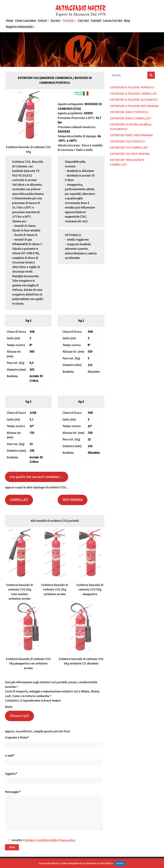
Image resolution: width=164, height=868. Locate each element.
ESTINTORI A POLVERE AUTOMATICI (134, 100)
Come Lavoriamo (26, 21)
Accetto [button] (120, 864)
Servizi (55, 21)
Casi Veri (83, 21)
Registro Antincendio (19, 27)
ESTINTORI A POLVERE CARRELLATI (134, 94)
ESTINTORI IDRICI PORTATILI (129, 112)
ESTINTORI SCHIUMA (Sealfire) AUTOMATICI (131, 127)
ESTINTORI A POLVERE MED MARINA (134, 106)
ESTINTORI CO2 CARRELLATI (129, 148)
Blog (127, 21)
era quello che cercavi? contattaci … (37, 477)
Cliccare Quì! (19, 716)
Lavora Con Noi (113, 21)
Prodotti (69, 21)
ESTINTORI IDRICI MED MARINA (131, 135)
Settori (42, 21)
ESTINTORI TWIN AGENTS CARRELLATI (127, 162)
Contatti (96, 21)
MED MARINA (73, 500)
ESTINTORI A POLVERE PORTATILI (132, 87)
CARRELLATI (19, 500)
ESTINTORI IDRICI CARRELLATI (131, 118)
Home (10, 21)
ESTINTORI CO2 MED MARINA (130, 154)
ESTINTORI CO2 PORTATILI (128, 142)
